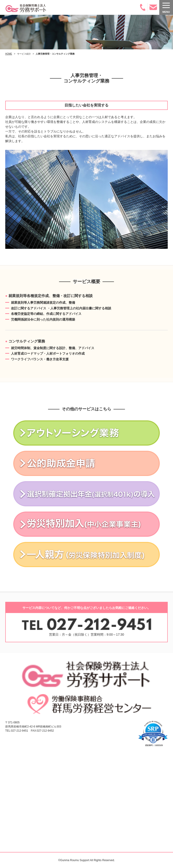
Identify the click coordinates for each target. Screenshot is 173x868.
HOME (9, 54)
